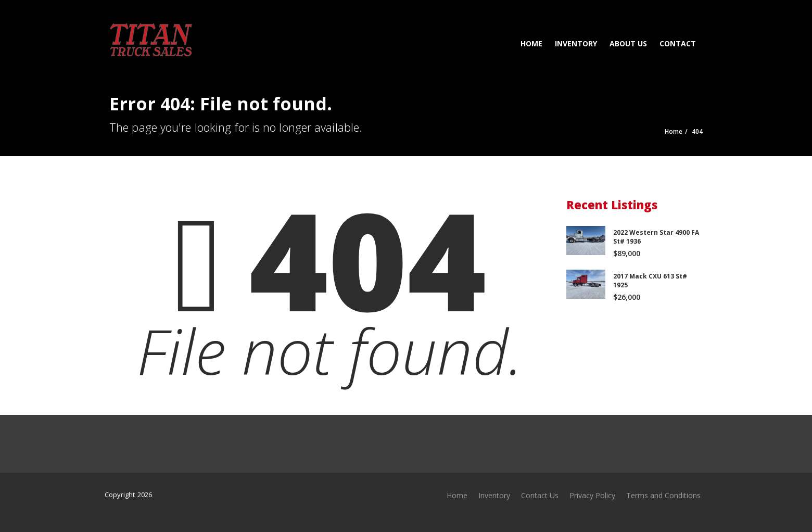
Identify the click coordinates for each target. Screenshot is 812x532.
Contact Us (540, 495)
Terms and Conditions (663, 495)
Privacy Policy (592, 495)
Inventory (576, 43)
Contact (678, 43)
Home (531, 43)
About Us (628, 43)
